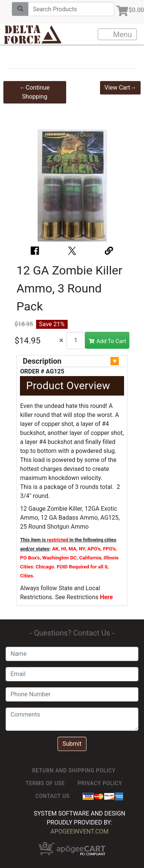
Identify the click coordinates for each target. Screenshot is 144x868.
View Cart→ (121, 88)
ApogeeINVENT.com (79, 831)
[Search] (71, 9)
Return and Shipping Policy (74, 771)
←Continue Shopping (35, 92)
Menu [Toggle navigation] (118, 34)
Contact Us (52, 796)
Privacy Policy (100, 783)
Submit (72, 744)
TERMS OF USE (45, 783)
